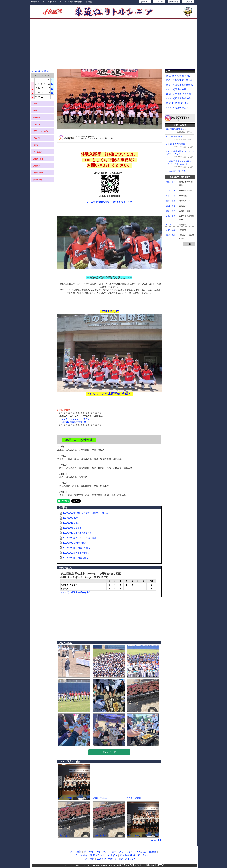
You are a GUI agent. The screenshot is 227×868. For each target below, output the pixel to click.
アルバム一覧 (109, 752)
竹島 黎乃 (171, 182)
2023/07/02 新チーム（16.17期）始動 (80, 538)
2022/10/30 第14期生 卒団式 (76, 548)
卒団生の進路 (38, 173)
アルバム (37, 138)
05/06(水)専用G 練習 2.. (178, 107)
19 (33, 92)
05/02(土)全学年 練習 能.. (178, 76)
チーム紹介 (38, 152)
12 (33, 88)
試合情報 (37, 117)
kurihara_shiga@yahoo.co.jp (75, 422)
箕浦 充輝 (171, 235)
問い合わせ (174, 2)
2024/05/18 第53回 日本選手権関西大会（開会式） (86, 513)
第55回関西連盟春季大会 (176, 129)
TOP (35, 103)
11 (52, 84)
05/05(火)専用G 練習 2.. (178, 89)
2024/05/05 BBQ (70, 518)
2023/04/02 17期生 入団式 (75, 543)
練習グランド (38, 159)
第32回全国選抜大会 (174, 137)
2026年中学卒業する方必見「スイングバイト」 (119, 859)
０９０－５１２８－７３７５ (75, 419)
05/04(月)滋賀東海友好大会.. (180, 85)
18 (52, 88)
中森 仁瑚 (171, 196)
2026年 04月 (40, 71)
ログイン (159, 2)
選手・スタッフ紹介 (41, 131)
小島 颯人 (171, 216)
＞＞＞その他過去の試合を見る (75, 592)
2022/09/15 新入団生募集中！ (76, 553)
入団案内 (188, 2)
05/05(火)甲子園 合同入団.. (179, 94)
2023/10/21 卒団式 (71, 523)
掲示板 (36, 145)
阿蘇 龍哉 (171, 201)
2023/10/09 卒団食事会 (73, 528)
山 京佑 (170, 225)
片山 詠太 (171, 191)
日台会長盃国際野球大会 (176, 144)
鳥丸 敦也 (171, 211)
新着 (35, 110)
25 (52, 92)
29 (42, 97)
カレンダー (38, 124)
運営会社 (90, 859)
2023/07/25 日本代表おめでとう (77, 533)
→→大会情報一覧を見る (176, 171)
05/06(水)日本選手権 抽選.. (179, 98)
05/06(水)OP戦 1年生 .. (177, 103)
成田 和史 (171, 206)
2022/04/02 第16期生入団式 (75, 558)
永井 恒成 (171, 230)
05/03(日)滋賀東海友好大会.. (180, 80)
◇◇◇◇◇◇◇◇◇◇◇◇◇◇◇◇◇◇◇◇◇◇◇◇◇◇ (79, 413)
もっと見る (156, 840)
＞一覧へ (189, 244)
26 (33, 97)
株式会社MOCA (127, 865)
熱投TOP (145, 2)
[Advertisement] (114, 46)
